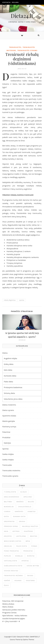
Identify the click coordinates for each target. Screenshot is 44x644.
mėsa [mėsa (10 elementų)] (28, 541)
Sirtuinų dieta (9, 393)
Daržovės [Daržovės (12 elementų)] (19, 511)
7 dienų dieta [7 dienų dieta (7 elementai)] (10, 492)
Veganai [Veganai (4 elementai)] (18, 580)
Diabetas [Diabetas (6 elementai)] (32, 511)
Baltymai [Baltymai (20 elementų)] (8, 502)
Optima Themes (28, 640)
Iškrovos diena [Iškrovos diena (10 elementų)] (11, 526)
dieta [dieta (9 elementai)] (6, 516)
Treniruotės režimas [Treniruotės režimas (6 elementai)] (13, 576)
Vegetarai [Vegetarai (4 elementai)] (31, 580)
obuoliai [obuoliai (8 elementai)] (8, 546)
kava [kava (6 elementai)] (6, 531)
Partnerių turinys (9, 427)
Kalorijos (7, 443)
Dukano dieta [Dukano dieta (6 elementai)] (19, 516)
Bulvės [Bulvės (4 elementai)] (31, 502)
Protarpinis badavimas (13, 387)
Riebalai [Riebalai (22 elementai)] (19, 556)
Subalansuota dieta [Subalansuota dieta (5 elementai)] (13, 566)
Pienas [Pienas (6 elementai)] (34, 546)
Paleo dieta (8, 382)
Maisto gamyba (9, 421)
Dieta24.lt (22, 16)
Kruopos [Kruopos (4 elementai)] (8, 536)
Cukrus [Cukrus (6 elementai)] (7, 511)
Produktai (6, 437)
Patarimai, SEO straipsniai (13, 601)
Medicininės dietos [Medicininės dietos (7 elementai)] (13, 541)
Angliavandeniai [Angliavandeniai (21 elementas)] (12, 497)
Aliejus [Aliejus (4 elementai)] (24, 492)
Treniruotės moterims (11, 470)
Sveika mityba (8, 454)
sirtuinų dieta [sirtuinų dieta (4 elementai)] (11, 561)
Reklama (15, 2)
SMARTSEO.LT (35, 637)
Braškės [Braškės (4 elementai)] (20, 502)
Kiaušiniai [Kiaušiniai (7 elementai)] (29, 531)
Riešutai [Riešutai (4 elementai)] (31, 556)
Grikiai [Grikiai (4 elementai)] (22, 521)
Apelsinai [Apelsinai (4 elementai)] (28, 497)
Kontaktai (7, 2)
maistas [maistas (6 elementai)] (34, 536)
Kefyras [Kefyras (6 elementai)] (16, 531)
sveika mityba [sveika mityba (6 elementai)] (33, 566)
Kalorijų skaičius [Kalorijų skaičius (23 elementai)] (30, 526)
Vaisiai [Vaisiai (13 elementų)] (30, 576)
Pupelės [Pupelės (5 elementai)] (8, 556)
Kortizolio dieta (10, 376)
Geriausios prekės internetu (14, 610)
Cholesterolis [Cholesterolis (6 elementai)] (25, 507)
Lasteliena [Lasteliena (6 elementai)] (21, 536)
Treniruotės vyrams (27, 50)
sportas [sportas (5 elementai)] (25, 561)
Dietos (5, 353)
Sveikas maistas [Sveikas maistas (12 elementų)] (11, 571)
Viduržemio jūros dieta (13, 399)
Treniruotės (15, 47)
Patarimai (6, 432)
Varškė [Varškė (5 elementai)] (7, 580)
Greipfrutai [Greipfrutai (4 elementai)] (9, 521)
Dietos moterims (9, 405)
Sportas (5, 449)
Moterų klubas (8, 604)
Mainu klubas (8, 607)
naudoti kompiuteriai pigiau (14, 618)
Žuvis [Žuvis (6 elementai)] (6, 585)
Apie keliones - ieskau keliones (15, 615)
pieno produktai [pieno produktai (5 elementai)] (12, 551)
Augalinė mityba (10, 358)
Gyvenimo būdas (9, 416)
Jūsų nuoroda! (11, 621)
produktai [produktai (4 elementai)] (28, 551)
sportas (22, 300)
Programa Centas (9, 613)
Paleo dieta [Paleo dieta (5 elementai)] (22, 546)
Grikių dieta (9, 364)
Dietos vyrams (8, 410)
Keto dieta (8, 370)
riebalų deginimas (10, 300)
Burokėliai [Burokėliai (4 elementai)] (9, 507)
